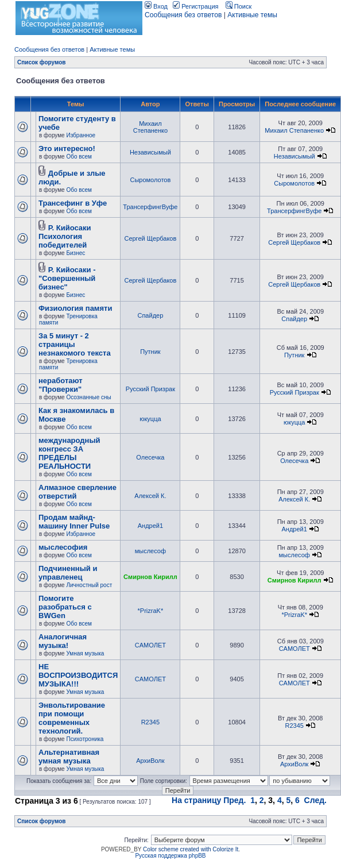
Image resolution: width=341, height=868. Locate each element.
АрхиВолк (150, 761)
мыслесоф (150, 551)
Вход (156, 6)
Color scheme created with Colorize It (191, 849)
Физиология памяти (75, 308)
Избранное (81, 135)
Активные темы (252, 15)
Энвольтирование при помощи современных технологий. (72, 718)
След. (315, 800)
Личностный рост (89, 585)
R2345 (150, 722)
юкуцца (150, 419)
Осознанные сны (88, 397)
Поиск (239, 6)
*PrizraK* (151, 611)
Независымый (150, 152)
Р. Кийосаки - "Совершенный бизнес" (67, 278)
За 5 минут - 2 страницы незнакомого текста (75, 344)
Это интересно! (67, 148)
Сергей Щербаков (150, 238)
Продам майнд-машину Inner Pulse (74, 522)
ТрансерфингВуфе (150, 207)
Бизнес (75, 253)
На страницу (196, 800)
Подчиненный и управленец (68, 573)
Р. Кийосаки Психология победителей (65, 236)
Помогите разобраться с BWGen (65, 607)
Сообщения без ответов (183, 15)
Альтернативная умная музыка (69, 757)
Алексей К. (150, 496)
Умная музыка (85, 653)
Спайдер (150, 315)
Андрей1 (150, 526)
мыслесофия (63, 547)
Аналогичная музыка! (63, 641)
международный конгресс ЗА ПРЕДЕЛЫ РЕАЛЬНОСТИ (69, 453)
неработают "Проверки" (61, 385)
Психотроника (85, 739)
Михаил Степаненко (150, 127)
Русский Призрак (150, 389)
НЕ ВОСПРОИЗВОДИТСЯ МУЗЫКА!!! (78, 675)
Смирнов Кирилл (150, 577)
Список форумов (42, 62)
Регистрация (195, 6)
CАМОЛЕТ (150, 645)
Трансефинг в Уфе (73, 203)
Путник (150, 352)
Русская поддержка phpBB (170, 856)
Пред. (235, 800)
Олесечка (150, 457)
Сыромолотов (150, 180)
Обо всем (79, 157)
